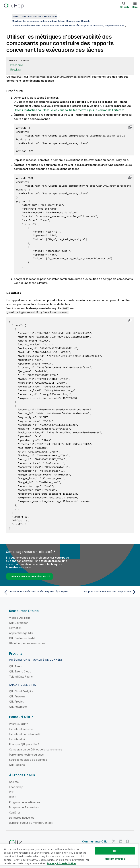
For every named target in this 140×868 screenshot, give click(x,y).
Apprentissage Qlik (21, 633)
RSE (11, 792)
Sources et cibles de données (28, 760)
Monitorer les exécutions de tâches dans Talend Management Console (51, 21)
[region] (69, 856)
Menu (135, 7)
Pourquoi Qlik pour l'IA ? (24, 744)
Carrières (15, 813)
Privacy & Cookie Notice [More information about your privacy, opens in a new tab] (61, 863)
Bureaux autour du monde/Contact (31, 823)
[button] (130, 127)
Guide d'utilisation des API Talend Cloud (35, 16)
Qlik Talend (16, 666)
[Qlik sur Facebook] (127, 841)
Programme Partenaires (24, 807)
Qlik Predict (16, 702)
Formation (15, 628)
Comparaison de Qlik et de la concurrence (36, 749)
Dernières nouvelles (22, 818)
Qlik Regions (17, 765)
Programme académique (25, 802)
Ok (115, 851)
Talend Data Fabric (21, 677)
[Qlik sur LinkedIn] (120, 841)
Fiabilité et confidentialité (25, 734)
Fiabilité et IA (17, 739)
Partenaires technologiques (26, 755)
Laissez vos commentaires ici (30, 576)
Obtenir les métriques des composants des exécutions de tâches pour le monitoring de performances (68, 25)
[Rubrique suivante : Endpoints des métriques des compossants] (104, 592)
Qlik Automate (18, 707)
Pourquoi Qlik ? (19, 724)
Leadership (16, 787)
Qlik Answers (17, 696)
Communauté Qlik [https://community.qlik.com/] (94, 841)
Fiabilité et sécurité (21, 729)
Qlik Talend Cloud (20, 671)
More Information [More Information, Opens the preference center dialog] (115, 859)
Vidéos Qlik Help (20, 618)
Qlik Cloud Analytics (21, 691)
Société (14, 782)
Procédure (17, 65)
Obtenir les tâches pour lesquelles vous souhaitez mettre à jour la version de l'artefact (69, 110)
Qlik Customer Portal (22, 638)
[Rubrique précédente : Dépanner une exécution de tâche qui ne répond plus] (36, 592)
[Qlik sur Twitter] (114, 841)
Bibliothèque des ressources (27, 643)
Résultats (16, 70)
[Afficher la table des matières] (7, 16)
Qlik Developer (18, 623)
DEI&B (13, 797)
